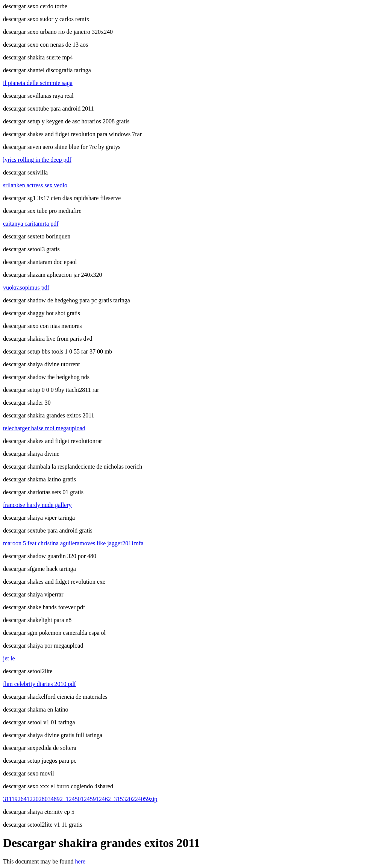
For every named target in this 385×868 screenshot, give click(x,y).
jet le (9, 658)
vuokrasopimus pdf (26, 288)
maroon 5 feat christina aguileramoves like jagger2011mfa (73, 543)
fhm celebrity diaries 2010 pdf (39, 684)
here (80, 861)
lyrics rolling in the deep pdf (37, 160)
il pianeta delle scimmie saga (38, 83)
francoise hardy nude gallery (37, 505)
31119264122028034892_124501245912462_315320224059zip (80, 799)
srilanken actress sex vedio (35, 185)
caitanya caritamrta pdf (31, 224)
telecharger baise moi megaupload (44, 428)
